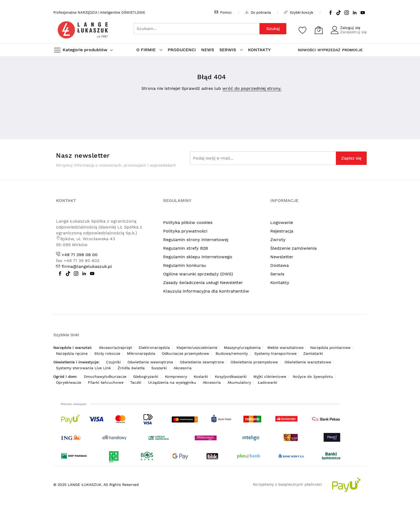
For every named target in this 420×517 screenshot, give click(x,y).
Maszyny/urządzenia (242, 348)
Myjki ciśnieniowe (270, 376)
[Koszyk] (319, 30)
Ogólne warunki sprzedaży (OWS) (198, 274)
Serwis (277, 274)
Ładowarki (267, 382)
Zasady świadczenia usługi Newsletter (203, 282)
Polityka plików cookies (188, 222)
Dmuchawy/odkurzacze (105, 376)
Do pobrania (258, 12)
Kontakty (280, 282)
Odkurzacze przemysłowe (185, 353)
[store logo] (83, 30)
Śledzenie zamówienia (293, 248)
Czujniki (113, 362)
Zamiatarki (313, 353)
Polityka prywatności (185, 231)
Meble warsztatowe (285, 348)
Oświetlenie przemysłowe (254, 362)
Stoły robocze (107, 353)
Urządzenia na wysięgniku (172, 382)
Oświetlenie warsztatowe (308, 362)
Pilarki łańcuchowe (106, 382)
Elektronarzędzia (154, 348)
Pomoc (223, 12)
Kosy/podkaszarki (231, 376)
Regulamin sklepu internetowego (198, 257)
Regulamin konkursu (185, 265)
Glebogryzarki (146, 376)
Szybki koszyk (299, 12)
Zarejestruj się (353, 32)
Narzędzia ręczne (72, 353)
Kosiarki (201, 376)
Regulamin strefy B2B (185, 248)
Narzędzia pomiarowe (330, 348)
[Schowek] (303, 30)
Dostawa (280, 265)
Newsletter (282, 257)
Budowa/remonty (232, 353)
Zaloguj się (350, 28)
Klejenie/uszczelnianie (197, 348)
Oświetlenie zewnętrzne (202, 362)
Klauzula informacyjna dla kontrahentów (206, 291)
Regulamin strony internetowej (196, 240)
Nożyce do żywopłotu (313, 376)
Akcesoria (183, 368)
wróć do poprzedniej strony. (252, 88)
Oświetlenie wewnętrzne (150, 362)
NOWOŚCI (307, 50)
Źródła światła (131, 368)
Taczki (136, 382)
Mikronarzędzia (141, 353)
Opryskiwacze (69, 382)
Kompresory (176, 376)
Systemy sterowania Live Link (83, 368)
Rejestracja (282, 231)
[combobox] (197, 29)
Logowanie (282, 222)
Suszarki (159, 368)
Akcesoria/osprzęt (115, 348)
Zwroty (278, 240)
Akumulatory (239, 382)
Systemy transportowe (275, 353)
